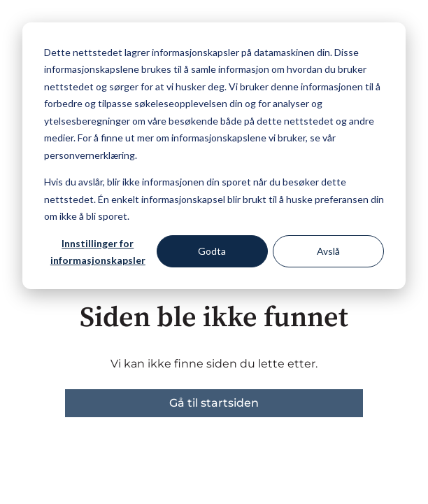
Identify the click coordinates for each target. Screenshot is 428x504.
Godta (212, 251)
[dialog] (214, 156)
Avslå (328, 251)
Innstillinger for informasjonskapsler (98, 252)
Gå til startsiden (214, 403)
